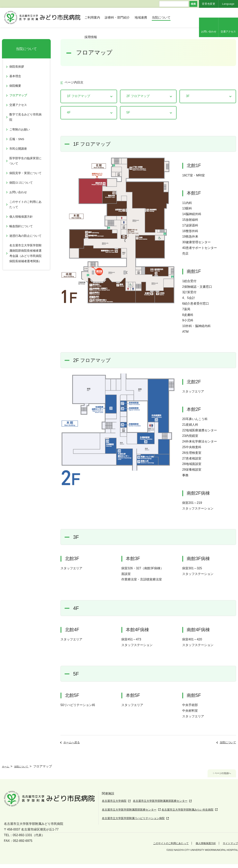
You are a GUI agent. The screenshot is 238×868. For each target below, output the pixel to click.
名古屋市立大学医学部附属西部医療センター (133, 816)
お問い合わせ (209, 32)
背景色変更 (209, 4)
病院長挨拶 (17, 67)
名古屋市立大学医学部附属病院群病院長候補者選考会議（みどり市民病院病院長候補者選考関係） (25, 253)
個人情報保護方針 (21, 217)
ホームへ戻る (72, 742)
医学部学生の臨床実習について (25, 161)
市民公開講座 (18, 149)
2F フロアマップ (138, 96)
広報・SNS (17, 139)
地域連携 (141, 17)
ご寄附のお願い (20, 129)
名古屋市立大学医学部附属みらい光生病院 (201, 816)
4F (69, 112)
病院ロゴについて (21, 183)
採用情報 (91, 37)
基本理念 (15, 76)
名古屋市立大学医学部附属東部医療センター (170, 809)
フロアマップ (18, 95)
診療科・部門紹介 (117, 17)
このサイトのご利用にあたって (25, 204)
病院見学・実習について (25, 173)
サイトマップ (229, 847)
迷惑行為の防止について (25, 236)
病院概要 (15, 86)
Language (228, 4)
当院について (161, 17)
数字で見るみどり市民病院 (25, 117)
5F (128, 112)
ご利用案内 (92, 17)
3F (188, 96)
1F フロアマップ (79, 96)
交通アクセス (228, 32)
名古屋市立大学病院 (116, 801)
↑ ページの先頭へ (218, 774)
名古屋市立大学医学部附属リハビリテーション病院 (138, 824)
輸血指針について (21, 226)
